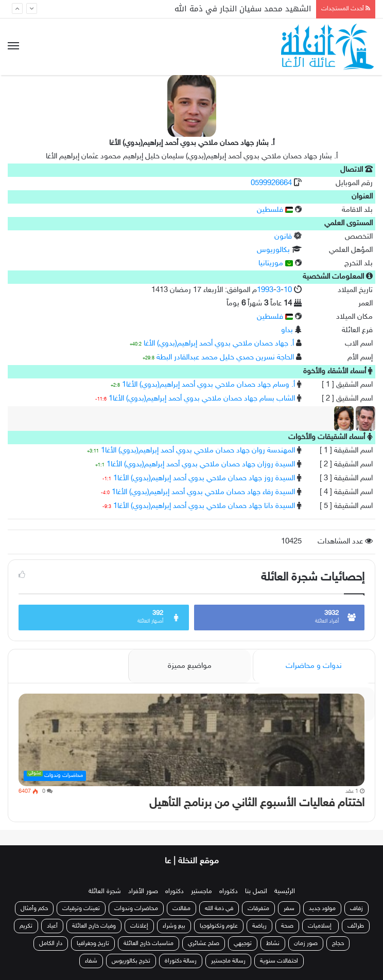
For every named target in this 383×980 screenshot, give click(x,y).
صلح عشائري (204, 943)
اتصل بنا (256, 892)
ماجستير (202, 892)
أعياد (52, 926)
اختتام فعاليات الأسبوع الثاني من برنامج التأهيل (257, 803)
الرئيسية (285, 892)
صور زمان (306, 943)
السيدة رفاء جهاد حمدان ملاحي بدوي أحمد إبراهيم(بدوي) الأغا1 (203, 492)
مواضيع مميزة (190, 666)
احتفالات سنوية (279, 961)
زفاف (356, 909)
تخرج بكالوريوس (131, 961)
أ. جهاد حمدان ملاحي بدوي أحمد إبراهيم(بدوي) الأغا (219, 344)
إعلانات (139, 926)
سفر (289, 909)
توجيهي (243, 943)
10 (288, 290)
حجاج (338, 943)
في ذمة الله (219, 909)
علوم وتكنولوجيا (219, 926)
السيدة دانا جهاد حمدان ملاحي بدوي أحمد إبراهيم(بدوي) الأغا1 (204, 506)
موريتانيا (276, 264)
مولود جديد (322, 909)
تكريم (26, 926)
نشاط (273, 943)
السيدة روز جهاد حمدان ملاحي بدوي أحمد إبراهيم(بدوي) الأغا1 (204, 478)
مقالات (181, 909)
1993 (265, 290)
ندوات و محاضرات (314, 666)
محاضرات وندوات (136, 909)
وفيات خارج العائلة (94, 926)
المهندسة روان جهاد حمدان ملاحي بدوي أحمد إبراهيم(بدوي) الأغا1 (198, 451)
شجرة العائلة (105, 892)
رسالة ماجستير (228, 961)
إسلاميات (320, 926)
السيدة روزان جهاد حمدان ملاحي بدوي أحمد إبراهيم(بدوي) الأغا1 (201, 465)
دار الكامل (51, 943)
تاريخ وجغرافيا (93, 943)
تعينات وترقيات (81, 909)
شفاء (91, 961)
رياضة (259, 926)
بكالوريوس (273, 250)
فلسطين (275, 210)
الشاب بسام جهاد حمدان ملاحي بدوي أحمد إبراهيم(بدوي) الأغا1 (202, 399)
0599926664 (272, 183)
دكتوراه (229, 892)
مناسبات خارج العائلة (149, 943)
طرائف (356, 926)
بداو (287, 330)
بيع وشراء (174, 926)
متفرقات (258, 909)
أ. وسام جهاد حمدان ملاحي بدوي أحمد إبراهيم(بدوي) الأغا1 (208, 385)
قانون (283, 237)
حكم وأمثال (34, 909)
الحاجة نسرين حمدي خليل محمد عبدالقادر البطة (225, 358)
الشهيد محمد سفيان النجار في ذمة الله (243, 9)
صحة (287, 926)
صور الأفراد (143, 892)
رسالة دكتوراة (181, 961)
